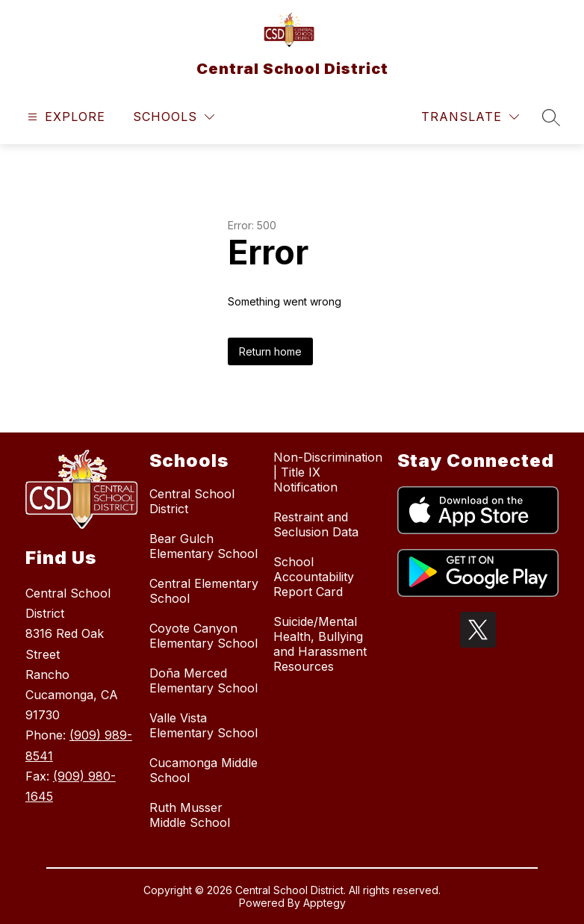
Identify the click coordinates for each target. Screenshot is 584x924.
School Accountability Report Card (314, 577)
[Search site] (551, 117)
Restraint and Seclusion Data (316, 524)
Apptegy (324, 903)
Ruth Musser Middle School (190, 815)
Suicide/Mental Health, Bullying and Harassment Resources (320, 644)
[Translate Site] (470, 117)
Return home (270, 351)
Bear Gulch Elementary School (204, 546)
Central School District (192, 501)
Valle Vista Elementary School (204, 725)
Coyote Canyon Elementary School (204, 636)
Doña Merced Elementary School (204, 680)
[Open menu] (65, 117)
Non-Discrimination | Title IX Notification (328, 472)
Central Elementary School (204, 591)
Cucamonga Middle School (204, 770)
